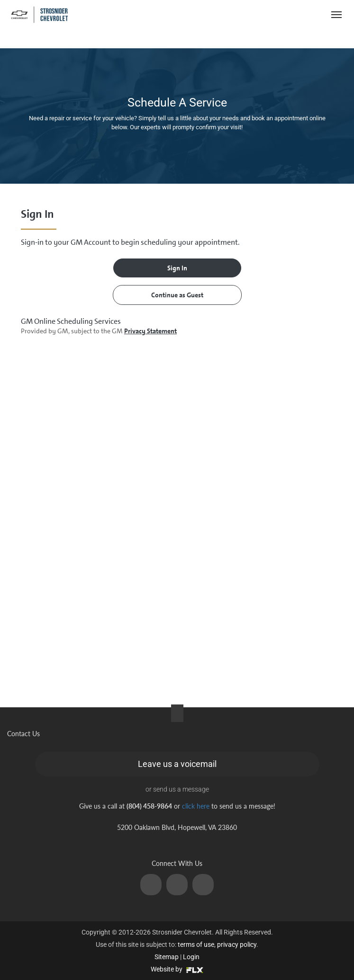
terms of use (196, 944)
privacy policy (237, 944)
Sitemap (167, 957)
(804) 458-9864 (281, 15)
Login (191, 957)
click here (196, 806)
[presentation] (177, 442)
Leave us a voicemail (177, 764)
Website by (177, 969)
